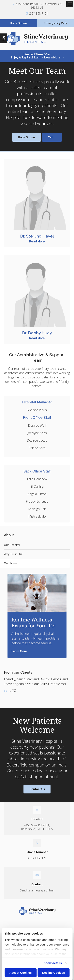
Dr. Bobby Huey (37, 333)
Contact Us (37, 789)
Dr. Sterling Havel (37, 236)
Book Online (18, 23)
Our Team (10, 563)
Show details (53, 963)
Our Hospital (12, 545)
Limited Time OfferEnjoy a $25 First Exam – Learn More (36, 56)
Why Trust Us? (13, 554)
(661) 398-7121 (39, 13)
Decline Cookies (53, 973)
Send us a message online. (37, 890)
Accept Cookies (21, 973)
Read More (37, 241)
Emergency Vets (55, 23)
